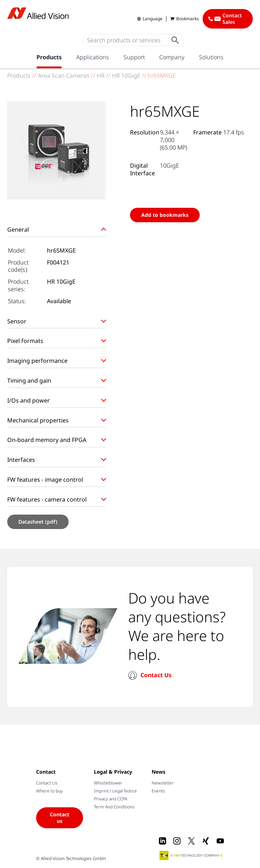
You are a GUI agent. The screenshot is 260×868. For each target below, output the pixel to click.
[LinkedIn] (162, 841)
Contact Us (156, 675)
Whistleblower (108, 783)
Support (134, 57)
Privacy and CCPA (110, 799)
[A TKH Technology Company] (191, 855)
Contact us (60, 818)
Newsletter (163, 783)
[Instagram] (177, 841)
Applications (93, 57)
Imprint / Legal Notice (115, 791)
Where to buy (49, 791)
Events (158, 791)
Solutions (211, 57)
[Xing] (206, 841)
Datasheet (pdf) (38, 522)
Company (172, 57)
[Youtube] (220, 841)
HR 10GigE (126, 76)
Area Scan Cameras (64, 76)
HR (101, 76)
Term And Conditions (114, 807)
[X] (191, 841)
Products (49, 57)
